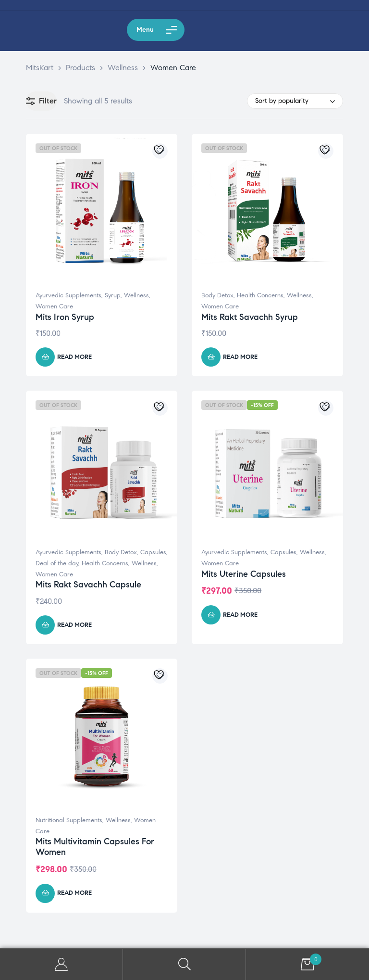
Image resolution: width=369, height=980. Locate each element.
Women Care (54, 306)
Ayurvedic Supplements (68, 295)
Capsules (153, 552)
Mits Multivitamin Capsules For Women (95, 847)
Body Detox (217, 295)
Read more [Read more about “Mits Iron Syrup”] (74, 357)
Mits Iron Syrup (65, 317)
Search (184, 964)
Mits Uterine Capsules (244, 574)
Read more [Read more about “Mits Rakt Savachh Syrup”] (240, 357)
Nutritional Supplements (69, 820)
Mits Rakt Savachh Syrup (250, 317)
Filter (41, 101)
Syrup (113, 295)
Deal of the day (57, 563)
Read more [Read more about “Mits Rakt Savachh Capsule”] (74, 625)
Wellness (136, 295)
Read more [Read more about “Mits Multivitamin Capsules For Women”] (74, 893)
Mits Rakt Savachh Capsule (88, 585)
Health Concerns (260, 295)
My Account (61, 964)
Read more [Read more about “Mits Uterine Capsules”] (240, 615)
